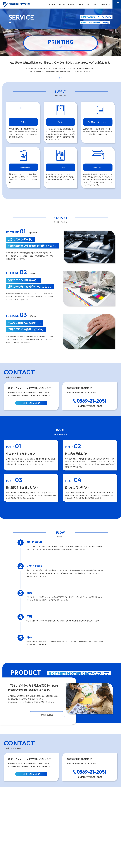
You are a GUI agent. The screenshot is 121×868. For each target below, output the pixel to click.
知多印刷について (83, 4)
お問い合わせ (105, 4)
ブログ (95, 4)
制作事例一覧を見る (46, 715)
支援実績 (62, 4)
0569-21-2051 (92, 401)
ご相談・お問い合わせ (30, 403)
